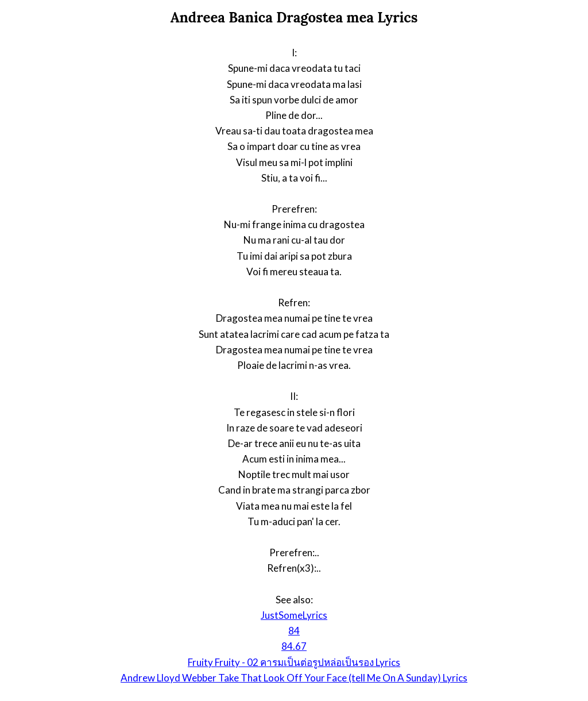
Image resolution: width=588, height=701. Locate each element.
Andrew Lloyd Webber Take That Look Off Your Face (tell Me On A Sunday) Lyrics (294, 678)
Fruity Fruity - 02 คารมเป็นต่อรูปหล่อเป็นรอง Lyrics (294, 662)
